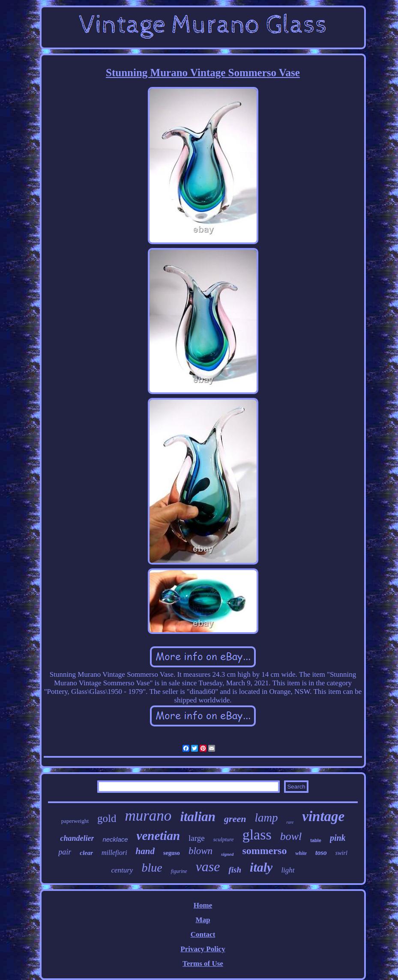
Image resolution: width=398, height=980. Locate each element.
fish (235, 870)
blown (200, 851)
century (122, 870)
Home (203, 905)
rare (290, 822)
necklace (115, 839)
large (197, 838)
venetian (159, 836)
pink (338, 838)
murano (148, 816)
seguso (172, 853)
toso (321, 853)
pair (65, 852)
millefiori (114, 853)
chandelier (77, 838)
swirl (341, 853)
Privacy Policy (203, 949)
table (316, 840)
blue (152, 868)
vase (208, 866)
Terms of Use (203, 964)
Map (203, 920)
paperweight (75, 821)
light (288, 870)
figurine (179, 871)
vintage (323, 816)
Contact (203, 934)
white (301, 853)
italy (261, 867)
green (235, 819)
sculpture (224, 839)
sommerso (264, 851)
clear (86, 853)
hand (145, 851)
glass (257, 835)
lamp (266, 818)
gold (107, 818)
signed (227, 854)
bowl (291, 836)
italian (198, 817)
